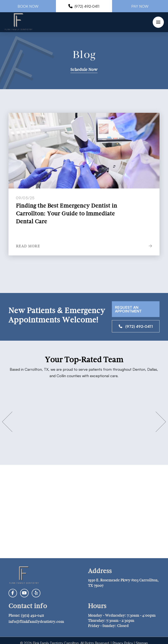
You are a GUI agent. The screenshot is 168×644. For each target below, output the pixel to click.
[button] (158, 22)
